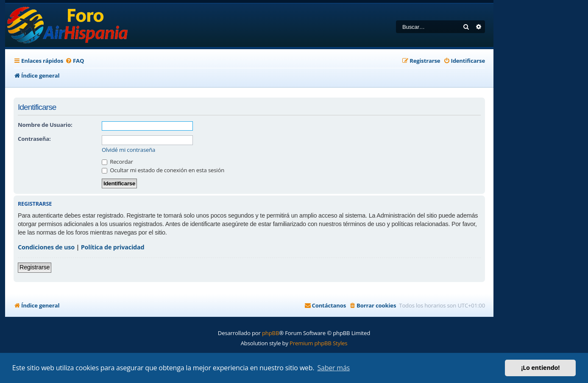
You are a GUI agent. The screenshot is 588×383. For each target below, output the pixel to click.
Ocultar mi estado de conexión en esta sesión (163, 170)
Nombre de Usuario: (45, 125)
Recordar (117, 162)
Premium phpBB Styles (318, 343)
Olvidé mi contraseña (128, 150)
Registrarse (35, 267)
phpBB (270, 333)
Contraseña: (34, 139)
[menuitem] (75, 61)
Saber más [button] (333, 368)
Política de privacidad (113, 247)
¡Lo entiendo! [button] (540, 368)
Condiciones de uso (46, 247)
